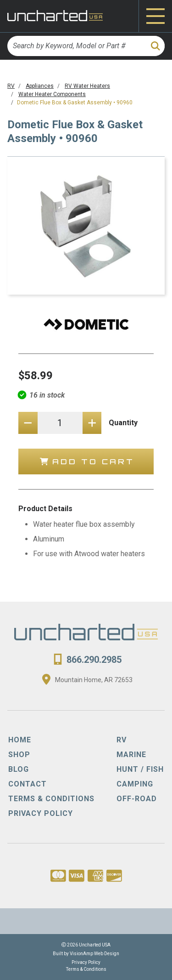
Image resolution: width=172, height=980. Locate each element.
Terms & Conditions (86, 969)
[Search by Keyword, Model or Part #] (76, 46)
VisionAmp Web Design (94, 954)
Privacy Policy (86, 962)
